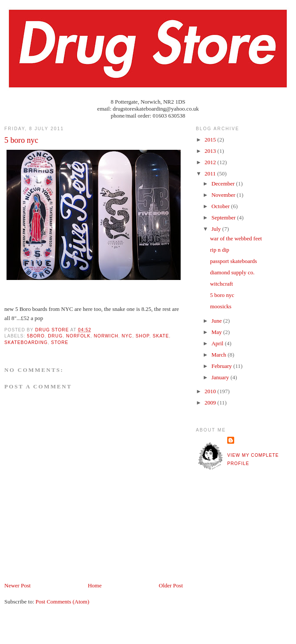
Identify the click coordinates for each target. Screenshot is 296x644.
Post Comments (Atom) (63, 602)
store (60, 342)
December (224, 184)
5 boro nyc (222, 295)
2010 (211, 391)
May (217, 332)
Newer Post (17, 585)
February (222, 366)
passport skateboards (233, 261)
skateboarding (26, 342)
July (217, 229)
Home (95, 585)
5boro (36, 336)
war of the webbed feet (236, 238)
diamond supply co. (232, 272)
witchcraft (221, 284)
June (217, 321)
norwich (106, 336)
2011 (211, 174)
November (224, 195)
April (218, 343)
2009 (211, 403)
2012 (211, 162)
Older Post (171, 585)
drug (55, 336)
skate (161, 336)
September (224, 217)
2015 (211, 140)
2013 (211, 151)
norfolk (78, 336)
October (221, 206)
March (220, 355)
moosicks (220, 306)
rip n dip (219, 250)
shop (143, 336)
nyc (127, 336)
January (221, 377)
